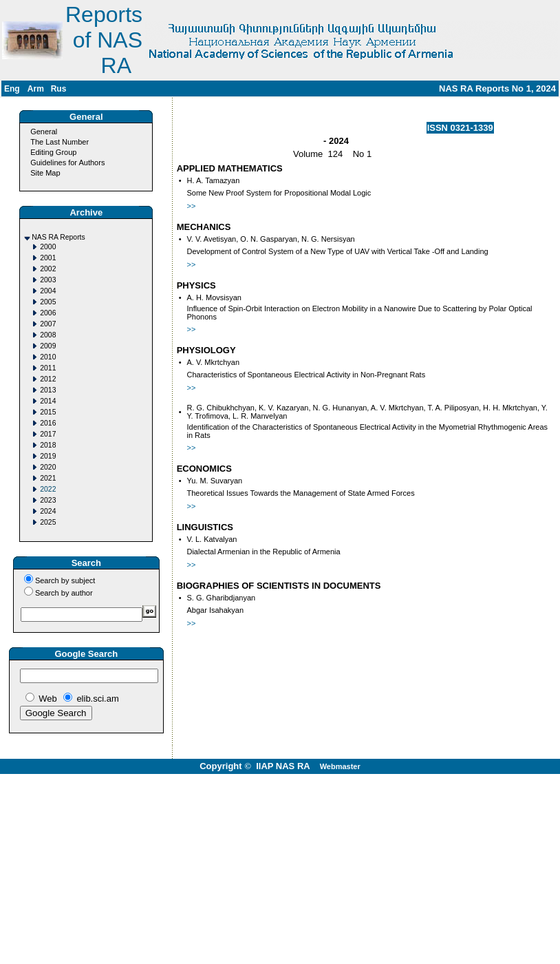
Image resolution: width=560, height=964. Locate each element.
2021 (48, 478)
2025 (48, 522)
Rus (59, 89)
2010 (48, 357)
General (44, 132)
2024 (48, 511)
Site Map (45, 173)
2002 (48, 269)
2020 (48, 467)
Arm (36, 89)
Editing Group (53, 152)
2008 (48, 335)
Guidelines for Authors (67, 163)
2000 (48, 247)
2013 (48, 390)
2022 (48, 489)
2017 (48, 434)
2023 (48, 500)
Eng (12, 89)
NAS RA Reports (58, 237)
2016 (48, 423)
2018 (48, 445)
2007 (48, 324)
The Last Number (60, 142)
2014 (48, 401)
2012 (48, 379)
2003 (48, 280)
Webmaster (340, 766)
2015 (48, 412)
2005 (48, 302)
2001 (48, 258)
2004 (48, 291)
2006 (48, 313)
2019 (48, 456)
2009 (48, 346)
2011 (48, 368)
